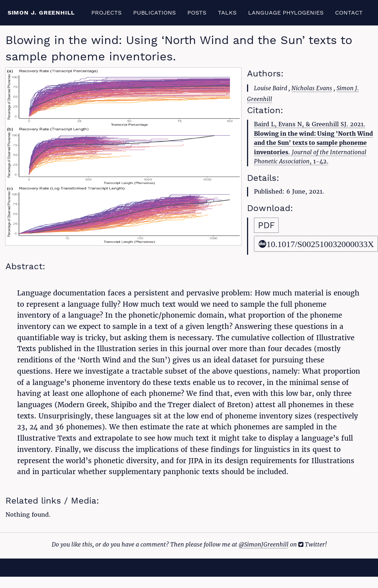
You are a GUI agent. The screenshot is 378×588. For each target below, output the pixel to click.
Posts (197, 13)
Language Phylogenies (286, 13)
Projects (106, 13)
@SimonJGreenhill (264, 544)
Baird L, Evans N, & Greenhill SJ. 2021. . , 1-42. (313, 143)
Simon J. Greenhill (41, 13)
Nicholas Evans (312, 88)
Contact (349, 13)
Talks (227, 13)
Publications (154, 13)
